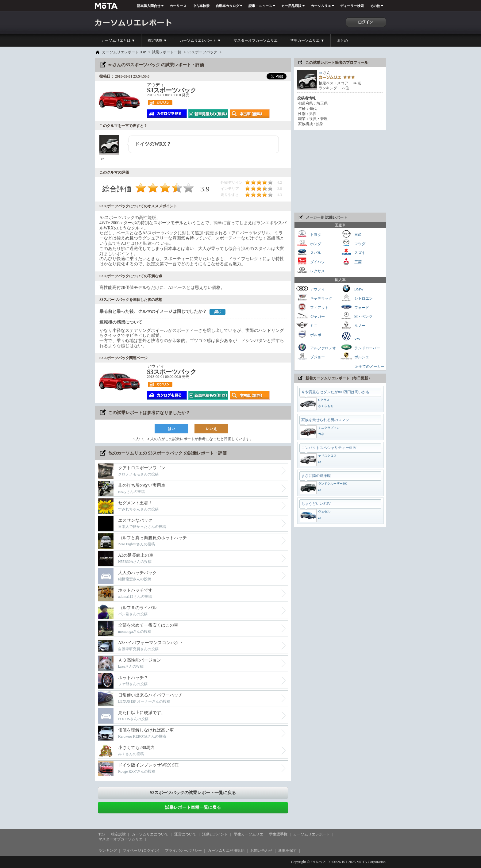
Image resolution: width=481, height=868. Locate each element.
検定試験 (118, 834)
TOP (102, 834)
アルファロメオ (316, 347)
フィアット (312, 307)
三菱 (351, 261)
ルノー (353, 325)
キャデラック (314, 298)
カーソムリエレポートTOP (124, 52)
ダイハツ (310, 261)
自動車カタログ (227, 6)
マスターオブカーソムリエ (256, 40)
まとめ (342, 40)
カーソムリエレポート (312, 834)
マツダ (353, 243)
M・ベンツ (356, 316)
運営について (185, 834)
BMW (352, 288)
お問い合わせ (261, 851)
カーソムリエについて (150, 834)
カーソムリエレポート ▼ (200, 40)
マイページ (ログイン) (141, 851)
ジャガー (310, 316)
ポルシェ (355, 356)
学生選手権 (278, 834)
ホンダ (309, 243)
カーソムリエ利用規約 (226, 851)
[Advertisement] (340, 171)
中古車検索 (201, 6)
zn (320, 73)
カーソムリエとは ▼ (118, 40)
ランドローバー (360, 347)
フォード (355, 307)
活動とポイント (215, 834)
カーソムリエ (321, 6)
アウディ (310, 288)
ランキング (108, 851)
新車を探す (287, 851)
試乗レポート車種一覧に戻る (193, 807)
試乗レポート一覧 (167, 52)
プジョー (310, 356)
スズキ (353, 252)
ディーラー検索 (352, 6)
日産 (351, 234)
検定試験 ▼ (157, 40)
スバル (309, 252)
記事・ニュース (260, 6)
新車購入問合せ (149, 6)
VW (350, 336)
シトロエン (356, 298)
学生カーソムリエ (248, 834)
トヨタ (309, 234)
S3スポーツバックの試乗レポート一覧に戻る (193, 793)
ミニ (307, 325)
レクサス (310, 270)
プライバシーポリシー (183, 851)
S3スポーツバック (202, 52)
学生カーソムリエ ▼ (307, 40)
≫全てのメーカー (370, 367)
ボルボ (309, 334)
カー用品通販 (291, 6)
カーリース (178, 6)
